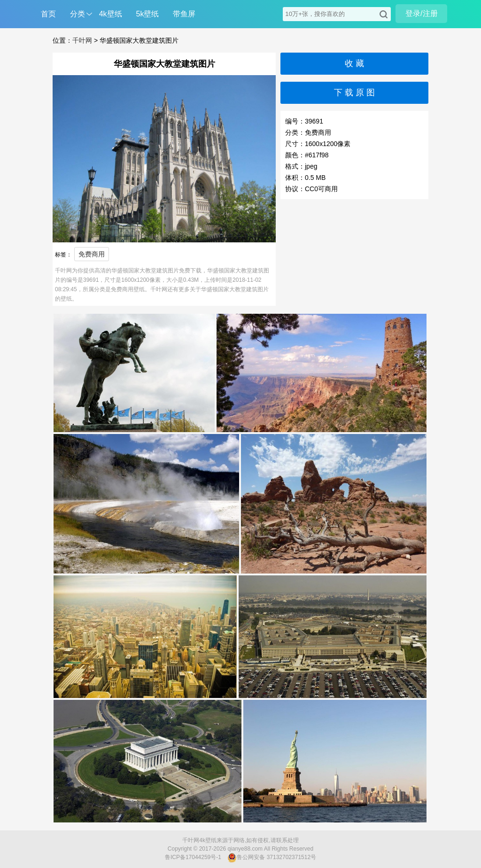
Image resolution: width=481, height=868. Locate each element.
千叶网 (82, 40)
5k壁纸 (148, 14)
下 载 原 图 (354, 93)
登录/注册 (421, 13)
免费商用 (92, 254)
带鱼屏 (184, 14)
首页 (48, 14)
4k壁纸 (111, 14)
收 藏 (354, 63)
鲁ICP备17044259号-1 (193, 857)
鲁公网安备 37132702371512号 (272, 858)
